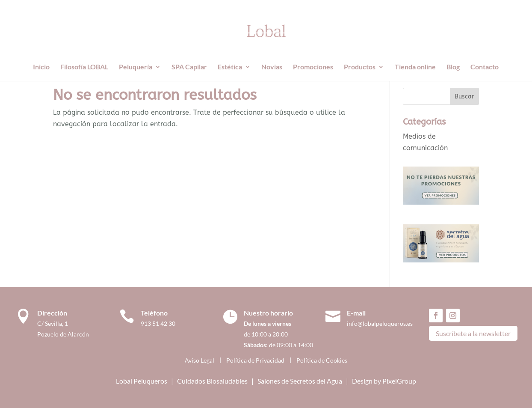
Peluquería (136, 67)
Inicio (41, 67)
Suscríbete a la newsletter (473, 333)
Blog (453, 67)
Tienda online (415, 67)
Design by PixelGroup (384, 381)
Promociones (313, 67)
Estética (230, 67)
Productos (360, 67)
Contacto (485, 67)
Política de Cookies (322, 360)
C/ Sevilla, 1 (55, 323)
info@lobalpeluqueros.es (380, 323)
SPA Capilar (189, 67)
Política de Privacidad (255, 360)
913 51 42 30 (158, 323)
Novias (272, 67)
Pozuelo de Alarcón (63, 334)
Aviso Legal (199, 360)
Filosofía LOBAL (84, 67)
